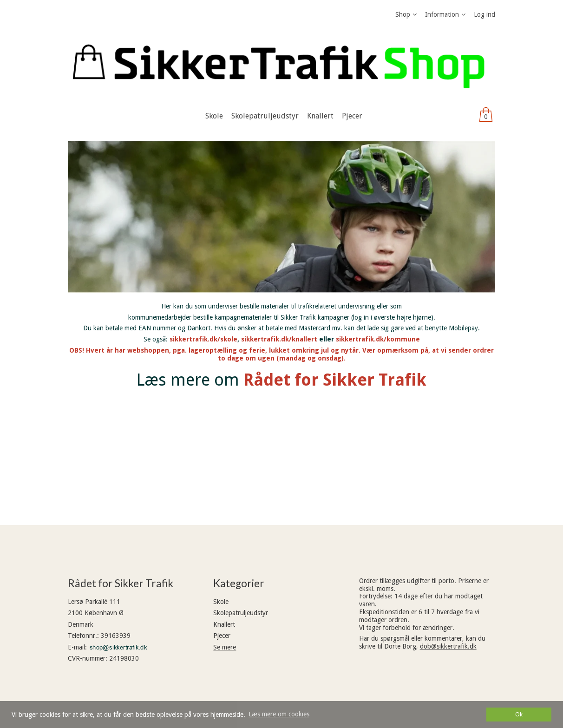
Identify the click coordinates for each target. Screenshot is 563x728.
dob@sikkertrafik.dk (448, 646)
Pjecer (222, 636)
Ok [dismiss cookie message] (519, 714)
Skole (221, 602)
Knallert (224, 624)
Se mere (225, 647)
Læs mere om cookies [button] (279, 714)
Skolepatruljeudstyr (241, 613)
